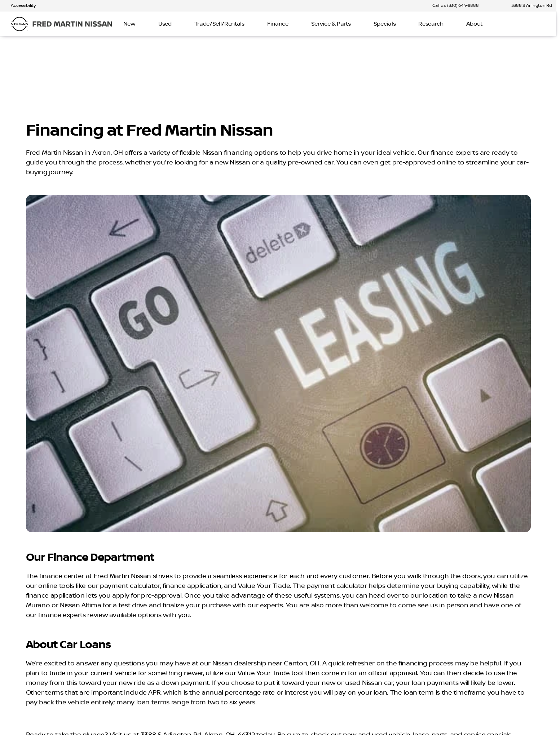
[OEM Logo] (19, 24)
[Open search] (540, 24)
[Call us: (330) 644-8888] (455, 6)
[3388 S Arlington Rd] (528, 6)
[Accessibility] (20, 6)
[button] (495, 6)
